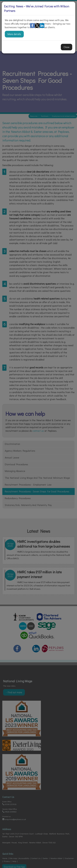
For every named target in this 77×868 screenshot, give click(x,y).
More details (14, 34)
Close (67, 47)
